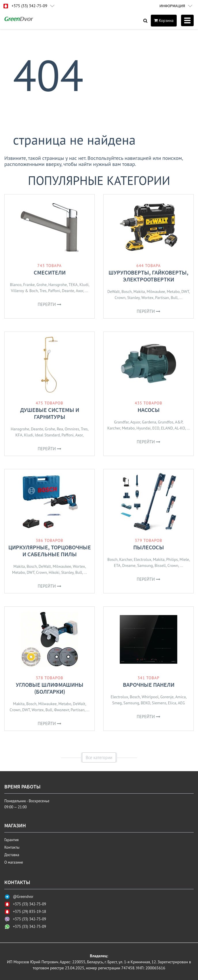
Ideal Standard (47, 435)
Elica (172, 703)
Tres (43, 291)
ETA (117, 565)
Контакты (12, 847)
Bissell (160, 565)
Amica (181, 697)
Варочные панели (149, 685)
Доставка (12, 855)
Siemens (159, 703)
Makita (139, 292)
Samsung (145, 565)
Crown (120, 298)
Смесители (50, 272)
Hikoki (54, 572)
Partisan (162, 298)
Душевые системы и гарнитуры (50, 413)
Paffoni (54, 291)
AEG (181, 703)
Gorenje (167, 697)
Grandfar (121, 422)
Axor (79, 291)
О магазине (14, 862)
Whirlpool (150, 697)
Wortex (147, 298)
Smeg (117, 703)
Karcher (114, 428)
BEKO (145, 703)
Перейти (49, 304)
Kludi (84, 285)
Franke (29, 285)
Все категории (99, 757)
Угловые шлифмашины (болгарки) (50, 688)
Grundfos (165, 422)
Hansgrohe (58, 285)
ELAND (167, 428)
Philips (172, 559)
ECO (156, 428)
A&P (179, 422)
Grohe (42, 285)
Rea (60, 429)
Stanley (133, 298)
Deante (68, 291)
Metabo (173, 292)
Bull (174, 298)
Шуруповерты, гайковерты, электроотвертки (148, 276)
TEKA (73, 285)
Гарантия (12, 840)
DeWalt (114, 292)
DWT (185, 292)
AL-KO (180, 428)
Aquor (135, 422)
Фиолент (61, 710)
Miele (184, 559)
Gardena (149, 422)
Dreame (129, 565)
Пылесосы (149, 547)
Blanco (16, 285)
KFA (19, 435)
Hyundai (143, 428)
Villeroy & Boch (24, 291)
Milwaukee (156, 292)
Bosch (127, 292)
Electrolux (143, 559)
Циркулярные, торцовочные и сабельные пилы (50, 551)
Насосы (149, 410)
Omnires (72, 429)
